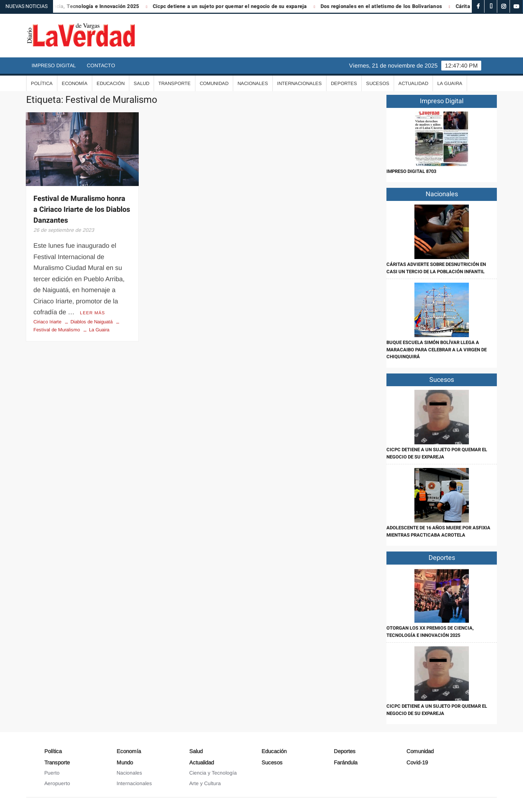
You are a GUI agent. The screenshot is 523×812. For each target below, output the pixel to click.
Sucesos (378, 83)
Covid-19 (417, 762)
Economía (75, 83)
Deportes (344, 83)
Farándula (346, 762)
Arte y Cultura (205, 783)
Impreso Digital (54, 65)
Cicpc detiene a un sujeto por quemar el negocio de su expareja (235, 6)
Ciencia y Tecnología (213, 773)
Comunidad (214, 83)
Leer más (92, 313)
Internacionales (299, 83)
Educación (111, 83)
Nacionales (253, 83)
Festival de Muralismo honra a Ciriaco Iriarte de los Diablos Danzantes (82, 209)
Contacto (101, 65)
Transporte (175, 83)
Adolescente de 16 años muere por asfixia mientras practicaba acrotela (438, 531)
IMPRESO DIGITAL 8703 (411, 171)
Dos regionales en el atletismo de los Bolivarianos (386, 6)
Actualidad (413, 83)
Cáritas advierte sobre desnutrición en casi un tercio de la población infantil (436, 268)
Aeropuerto (57, 783)
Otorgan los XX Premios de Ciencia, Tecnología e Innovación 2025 (430, 632)
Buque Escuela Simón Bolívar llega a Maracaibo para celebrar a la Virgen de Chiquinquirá (437, 350)
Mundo (125, 762)
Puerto (52, 773)
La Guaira (450, 83)
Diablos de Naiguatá (92, 322)
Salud (141, 83)
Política (42, 83)
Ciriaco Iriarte (47, 322)
